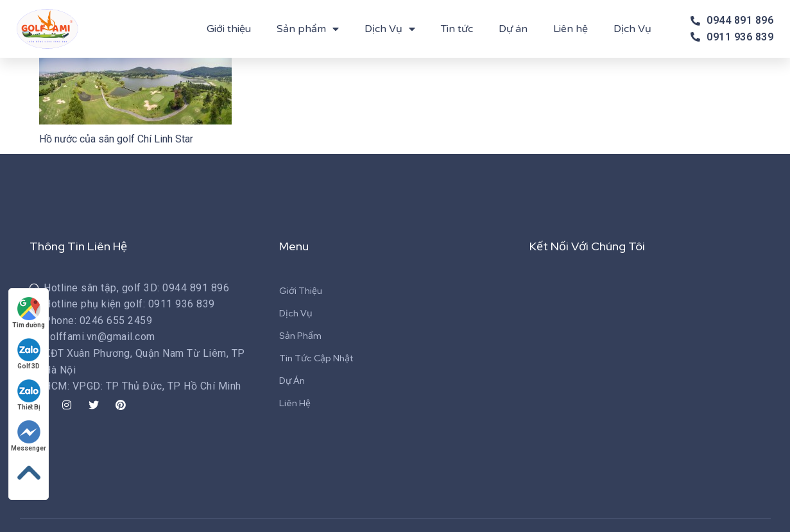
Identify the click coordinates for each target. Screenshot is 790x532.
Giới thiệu (229, 29)
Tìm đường (29, 313)
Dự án (513, 29)
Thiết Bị (29, 395)
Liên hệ (571, 29)
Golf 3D (29, 354)
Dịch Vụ (390, 29)
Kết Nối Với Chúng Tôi (587, 246)
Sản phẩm (308, 29)
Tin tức (457, 29)
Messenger (29, 436)
